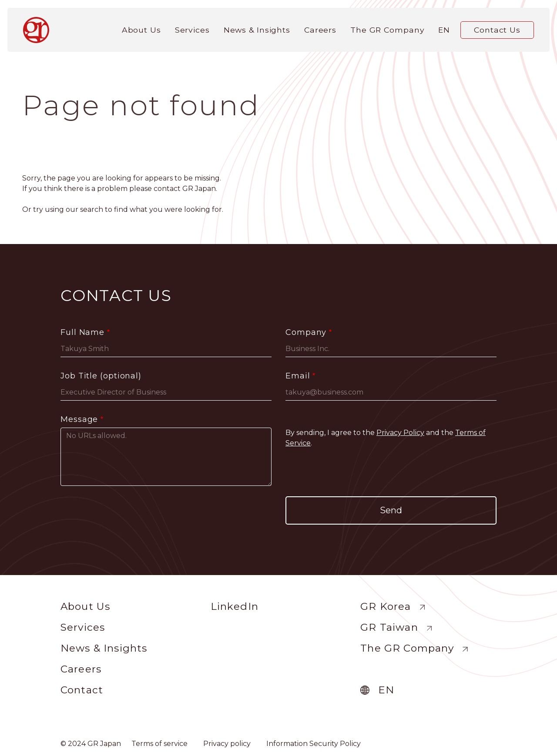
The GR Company (387, 27)
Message (79, 419)
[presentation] (391, 472)
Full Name (82, 332)
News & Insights (257, 27)
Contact (82, 690)
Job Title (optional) (101, 376)
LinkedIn (235, 606)
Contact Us (497, 27)
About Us (141, 27)
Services (192, 27)
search (92, 209)
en (444, 27)
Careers (320, 27)
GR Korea (386, 606)
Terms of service (159, 744)
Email (298, 376)
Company (306, 332)
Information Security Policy (314, 744)
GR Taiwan (389, 627)
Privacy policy (227, 744)
